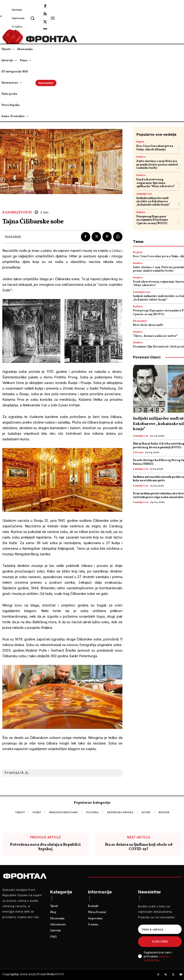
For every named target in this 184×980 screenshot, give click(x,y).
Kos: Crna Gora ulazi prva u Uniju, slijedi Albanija (155, 148)
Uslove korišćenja (156, 958)
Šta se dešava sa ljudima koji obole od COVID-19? (139, 847)
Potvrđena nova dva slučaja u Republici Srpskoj (45, 847)
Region (140, 142)
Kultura (141, 212)
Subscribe (160, 941)
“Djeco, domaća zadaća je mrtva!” (155, 336)
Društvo (141, 157)
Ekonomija (140, 321)
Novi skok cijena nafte (148, 325)
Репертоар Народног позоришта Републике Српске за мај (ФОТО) (152, 220)
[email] (160, 929)
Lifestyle (138, 453)
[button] (32, 18)
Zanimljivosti (17, 213)
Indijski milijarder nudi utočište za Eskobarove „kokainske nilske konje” (153, 202)
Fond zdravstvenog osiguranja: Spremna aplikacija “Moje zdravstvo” (156, 183)
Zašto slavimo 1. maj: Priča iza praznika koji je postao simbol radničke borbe (157, 165)
